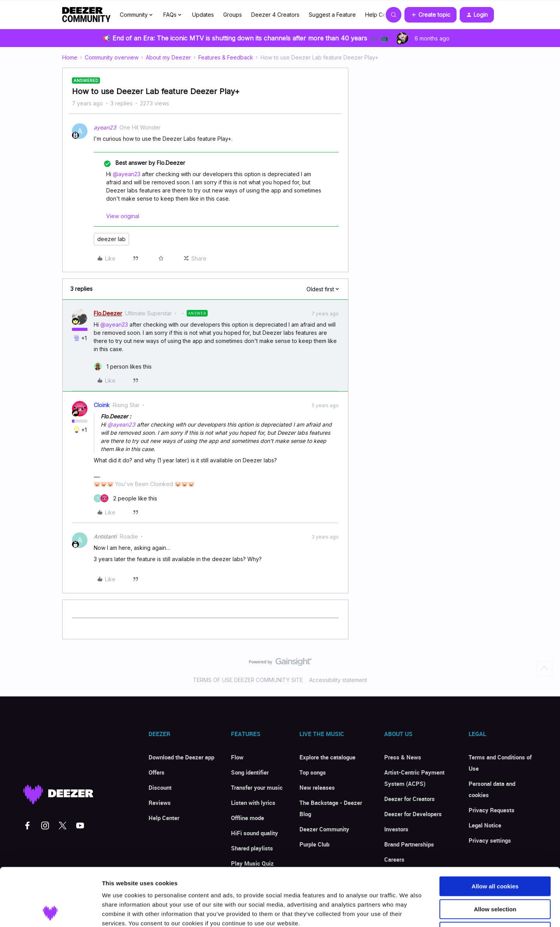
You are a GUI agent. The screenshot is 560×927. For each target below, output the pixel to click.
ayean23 (105, 127)
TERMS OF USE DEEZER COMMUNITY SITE (248, 680)
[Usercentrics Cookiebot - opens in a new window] (50, 912)
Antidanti (105, 536)
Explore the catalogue (327, 757)
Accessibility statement (338, 680)
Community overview (112, 57)
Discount (160, 787)
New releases (317, 787)
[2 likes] (125, 498)
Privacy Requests (492, 810)
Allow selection (495, 855)
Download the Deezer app (181, 757)
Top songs (313, 772)
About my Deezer (168, 57)
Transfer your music (257, 787)
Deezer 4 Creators (275, 15)
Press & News (403, 757)
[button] (430, 15)
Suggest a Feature (332, 15)
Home (70, 57)
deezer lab (111, 239)
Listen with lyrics (253, 803)
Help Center (381, 15)
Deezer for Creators (409, 799)
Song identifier (250, 772)
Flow (237, 757)
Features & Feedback (226, 57)
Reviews (160, 803)
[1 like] (123, 366)
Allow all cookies (495, 832)
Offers (157, 772)
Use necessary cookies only (495, 877)
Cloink (102, 405)
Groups (233, 15)
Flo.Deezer (108, 313)
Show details (408, 912)
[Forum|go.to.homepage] (86, 15)
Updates (203, 15)
